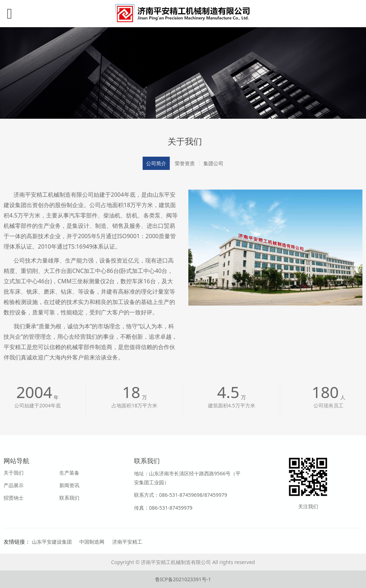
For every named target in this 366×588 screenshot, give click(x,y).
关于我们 (14, 473)
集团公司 (213, 163)
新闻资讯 (69, 485)
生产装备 (69, 473)
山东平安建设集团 (52, 542)
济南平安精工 (127, 542)
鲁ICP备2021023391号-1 (183, 579)
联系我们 (69, 498)
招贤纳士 (14, 498)
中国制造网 (92, 542)
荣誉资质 (185, 163)
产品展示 (14, 485)
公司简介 (156, 163)
